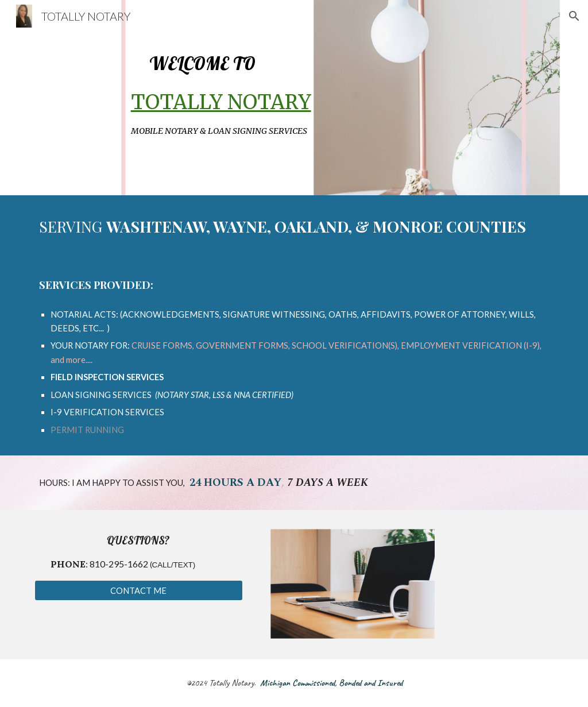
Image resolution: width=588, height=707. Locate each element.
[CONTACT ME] (139, 590)
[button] (574, 16)
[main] (294, 98)
